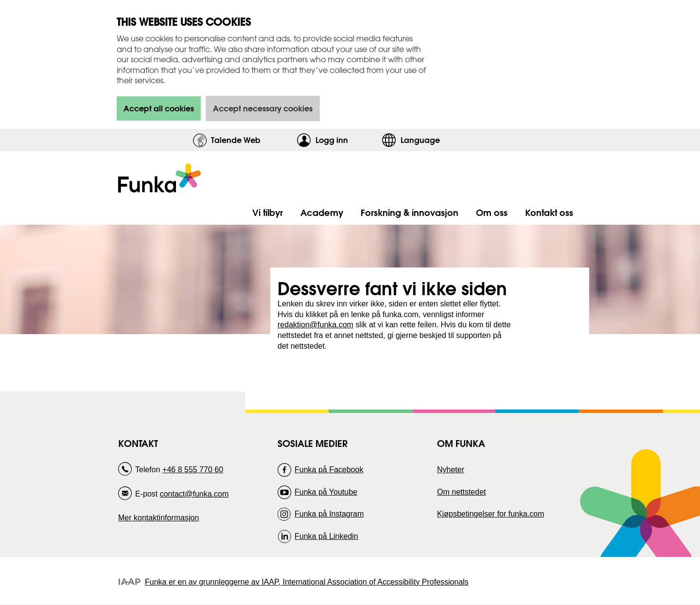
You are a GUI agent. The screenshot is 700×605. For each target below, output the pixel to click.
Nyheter (451, 470)
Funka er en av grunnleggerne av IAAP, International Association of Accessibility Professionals (307, 582)
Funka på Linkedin (326, 536)
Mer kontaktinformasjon (158, 518)
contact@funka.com (194, 494)
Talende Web (236, 140)
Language (420, 140)
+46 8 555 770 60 (193, 470)
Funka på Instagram (329, 514)
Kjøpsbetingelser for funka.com (491, 514)
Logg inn (346, 140)
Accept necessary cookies (263, 108)
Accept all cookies (159, 108)
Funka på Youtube (326, 492)
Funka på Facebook (329, 470)
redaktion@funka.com (315, 325)
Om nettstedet (462, 492)
